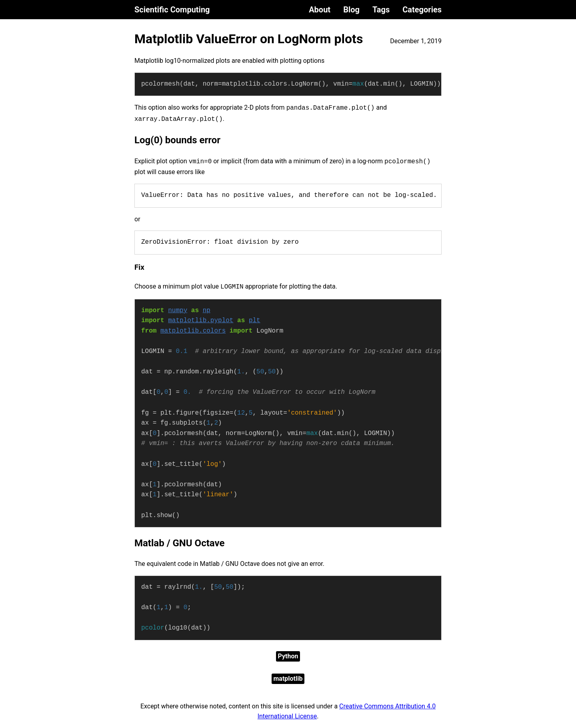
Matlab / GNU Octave (179, 543)
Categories (422, 10)
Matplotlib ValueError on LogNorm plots (249, 39)
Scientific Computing (172, 10)
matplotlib (288, 679)
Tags (381, 10)
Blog (351, 10)
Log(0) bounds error (177, 140)
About (320, 10)
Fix (139, 267)
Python (288, 656)
